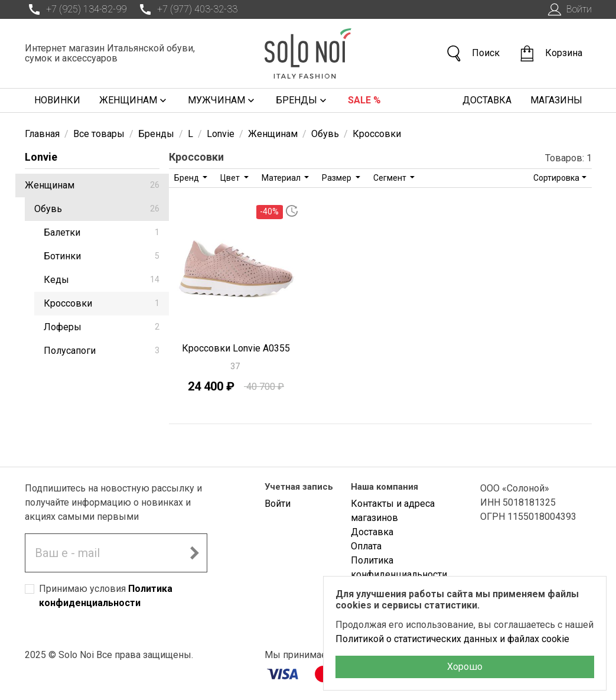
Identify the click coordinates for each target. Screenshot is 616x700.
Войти (568, 9)
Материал (282, 178)
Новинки (57, 100)
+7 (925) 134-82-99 (76, 9)
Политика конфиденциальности (399, 567)
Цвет (231, 178)
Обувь (97, 209)
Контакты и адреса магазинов (393, 511)
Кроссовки (102, 303)
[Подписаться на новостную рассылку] (194, 553)
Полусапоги (102, 351)
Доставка (487, 100)
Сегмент (391, 178)
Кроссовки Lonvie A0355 (236, 348)
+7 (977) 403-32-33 (187, 9)
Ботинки (102, 256)
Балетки (102, 232)
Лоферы (102, 327)
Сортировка (556, 178)
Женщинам (134, 100)
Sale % (364, 100)
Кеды (102, 280)
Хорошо (465, 667)
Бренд (188, 178)
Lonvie (41, 157)
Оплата (366, 546)
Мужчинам (222, 100)
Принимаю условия (106, 596)
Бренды (302, 100)
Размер (338, 178)
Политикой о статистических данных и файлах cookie (452, 639)
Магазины (556, 100)
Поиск (472, 53)
